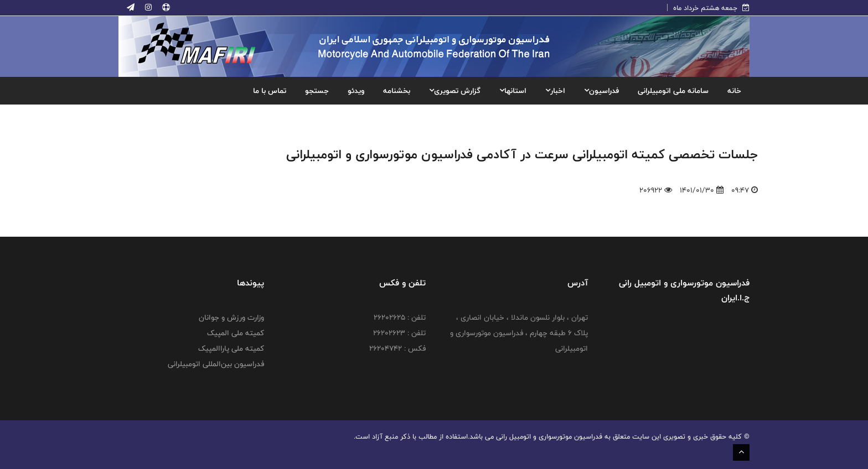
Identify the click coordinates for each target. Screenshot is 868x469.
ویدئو (356, 91)
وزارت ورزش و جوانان (231, 317)
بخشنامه (397, 91)
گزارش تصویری (455, 91)
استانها (513, 91)
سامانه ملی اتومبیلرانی (673, 91)
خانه (734, 91)
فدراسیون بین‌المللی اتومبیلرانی (216, 364)
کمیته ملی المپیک (236, 333)
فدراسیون (601, 91)
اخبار (555, 91)
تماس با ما (270, 91)
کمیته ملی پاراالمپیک (231, 348)
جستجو (317, 91)
